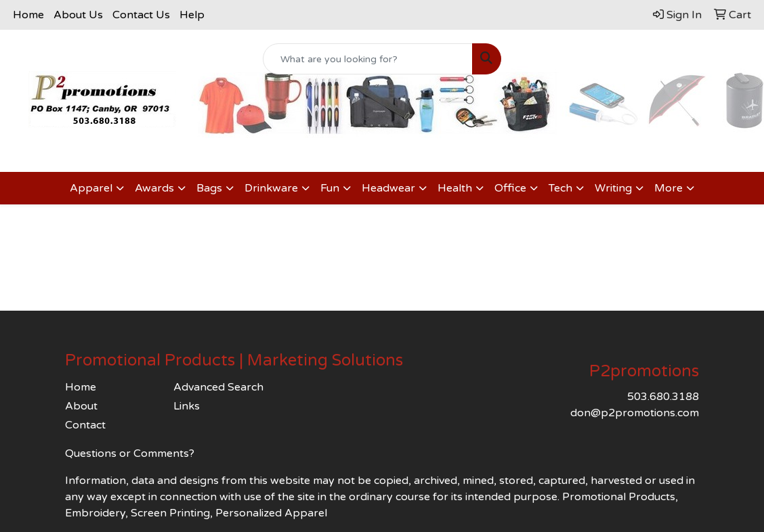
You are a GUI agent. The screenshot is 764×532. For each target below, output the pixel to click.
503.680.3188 (663, 397)
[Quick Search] (368, 59)
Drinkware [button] (271, 188)
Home (28, 15)
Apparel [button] (91, 188)
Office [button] (510, 188)
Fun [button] (330, 188)
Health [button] (455, 188)
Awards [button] (154, 188)
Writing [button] (613, 188)
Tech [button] (560, 188)
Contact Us (141, 15)
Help (192, 15)
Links (187, 406)
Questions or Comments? (130, 453)
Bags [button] (209, 188)
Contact (85, 425)
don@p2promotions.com (635, 413)
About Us (78, 15)
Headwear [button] (388, 188)
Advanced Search (218, 387)
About (81, 406)
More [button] (668, 188)
